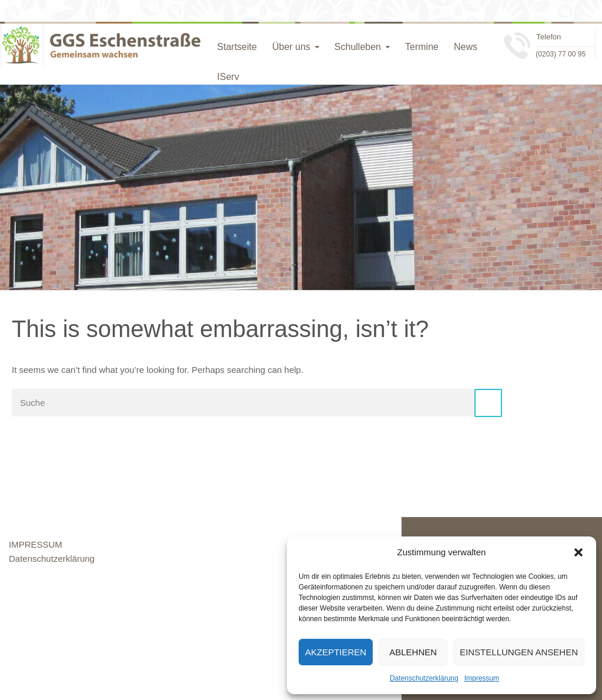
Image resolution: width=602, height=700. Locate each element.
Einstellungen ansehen (519, 652)
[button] (578, 552)
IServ (228, 77)
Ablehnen (413, 652)
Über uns (291, 47)
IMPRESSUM (36, 544)
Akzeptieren (336, 652)
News (466, 47)
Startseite (237, 47)
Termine (422, 47)
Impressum (482, 678)
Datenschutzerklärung (424, 678)
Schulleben (358, 47)
